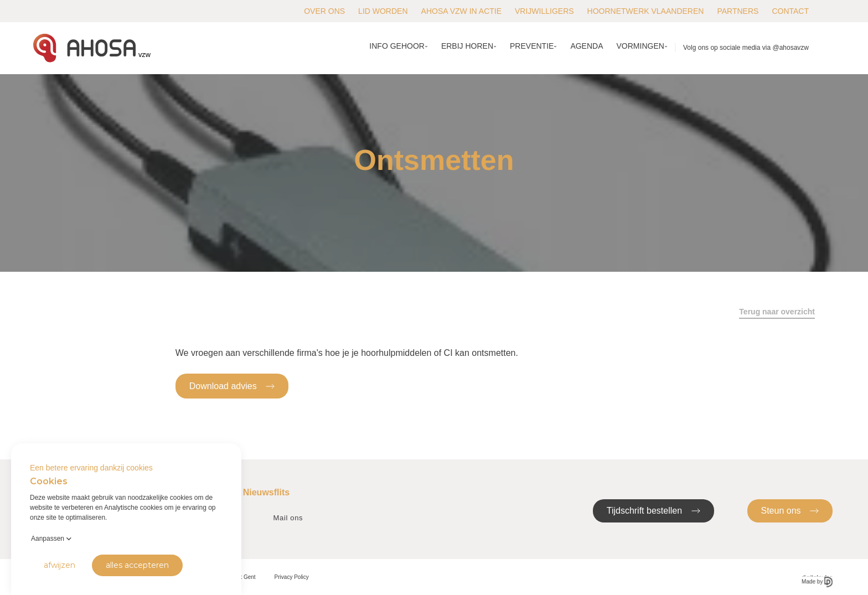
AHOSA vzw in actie (461, 11)
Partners (738, 11)
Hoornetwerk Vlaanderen (646, 11)
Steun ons (790, 510)
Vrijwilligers (544, 11)
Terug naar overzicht (777, 312)
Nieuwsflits (266, 492)
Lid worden (383, 11)
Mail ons (288, 518)
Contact (790, 11)
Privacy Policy (292, 577)
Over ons (324, 11)
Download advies (232, 386)
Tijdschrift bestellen (653, 510)
